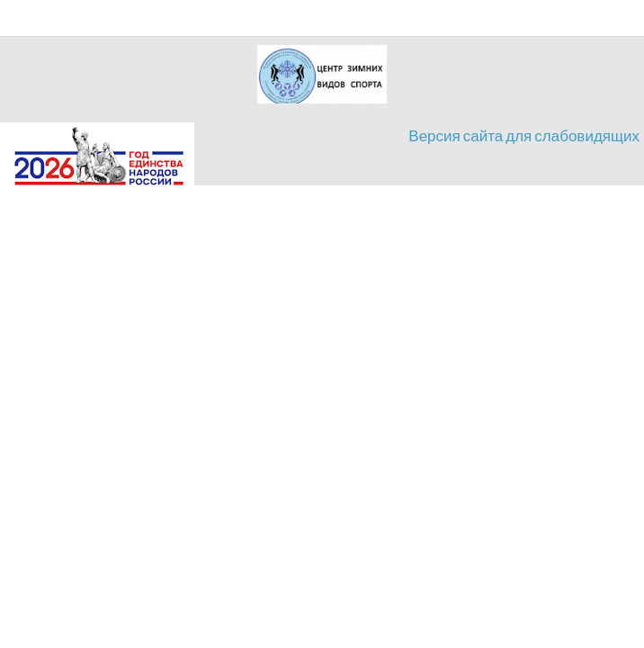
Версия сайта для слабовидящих (524, 135)
